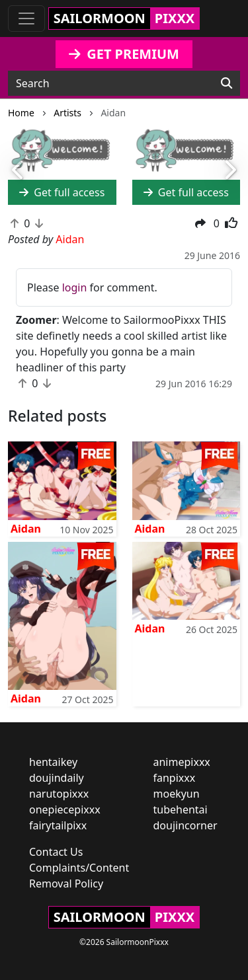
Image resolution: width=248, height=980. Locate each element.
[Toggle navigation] (26, 19)
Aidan (26, 529)
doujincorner (186, 825)
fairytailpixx (58, 825)
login (75, 287)
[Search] (227, 83)
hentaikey (53, 762)
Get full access (62, 192)
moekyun (177, 794)
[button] (19, 171)
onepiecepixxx (65, 810)
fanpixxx (175, 778)
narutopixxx (59, 794)
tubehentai (181, 810)
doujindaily (57, 778)
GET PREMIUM (124, 54)
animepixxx (182, 762)
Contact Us (56, 852)
